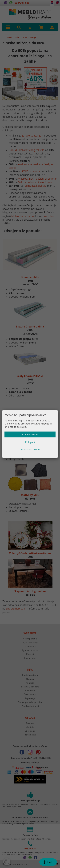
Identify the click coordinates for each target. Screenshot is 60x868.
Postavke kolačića (40, 424)
